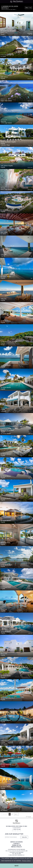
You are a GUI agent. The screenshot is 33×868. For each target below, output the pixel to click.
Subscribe (24, 837)
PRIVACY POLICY (16, 847)
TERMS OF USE (16, 845)
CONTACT (16, 844)
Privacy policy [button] (26, 861)
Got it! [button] (16, 866)
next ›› (16, 814)
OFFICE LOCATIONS (16, 842)
